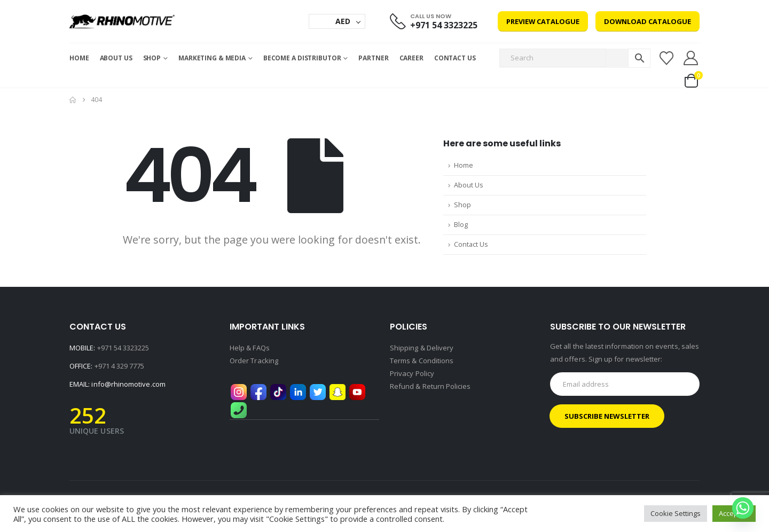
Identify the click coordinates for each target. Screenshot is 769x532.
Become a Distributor (302, 58)
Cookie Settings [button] (676, 513)
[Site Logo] (122, 21)
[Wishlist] (666, 58)
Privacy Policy (412, 373)
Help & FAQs (250, 348)
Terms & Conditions (422, 361)
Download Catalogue (648, 21)
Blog (461, 225)
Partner (373, 58)
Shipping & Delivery (422, 348)
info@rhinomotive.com (128, 384)
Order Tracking (254, 361)
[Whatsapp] (743, 508)
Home (79, 58)
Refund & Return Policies (430, 386)
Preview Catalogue (543, 21)
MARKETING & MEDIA (212, 58)
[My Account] (691, 58)
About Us (116, 58)
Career (411, 58)
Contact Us (455, 58)
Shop (152, 58)
